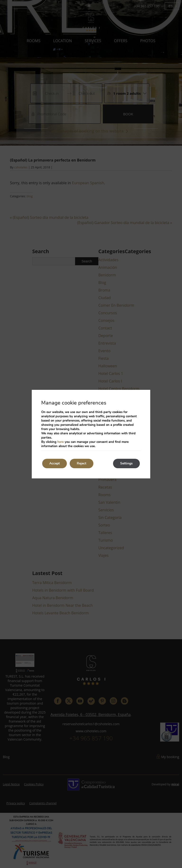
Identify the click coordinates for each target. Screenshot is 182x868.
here (61, 442)
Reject (82, 463)
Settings (126, 463)
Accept (55, 463)
